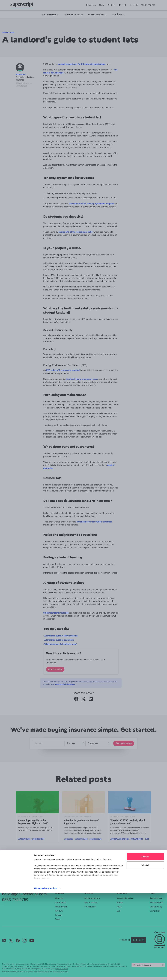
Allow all (145, 943)
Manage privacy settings (46, 975)
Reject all (145, 952)
